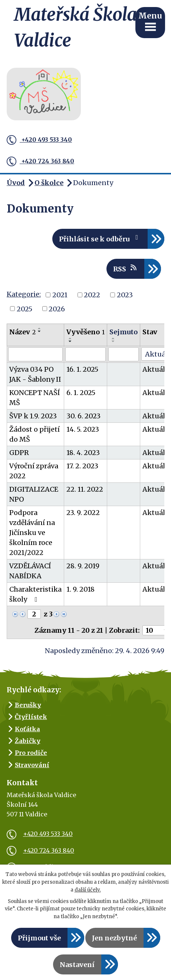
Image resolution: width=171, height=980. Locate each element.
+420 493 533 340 (39, 140)
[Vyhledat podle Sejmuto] (124, 354)
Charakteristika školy (35, 594)
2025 (24, 309)
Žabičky (28, 741)
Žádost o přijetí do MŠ (34, 434)
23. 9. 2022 (83, 513)
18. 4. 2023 (83, 453)
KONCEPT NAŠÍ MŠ (35, 398)
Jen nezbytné (114, 938)
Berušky (28, 705)
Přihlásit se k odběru (100, 239)
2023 (125, 295)
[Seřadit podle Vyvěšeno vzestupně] (70, 338)
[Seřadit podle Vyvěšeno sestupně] (70, 341)
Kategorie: (24, 294)
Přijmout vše (39, 938)
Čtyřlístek (31, 717)
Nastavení (77, 965)
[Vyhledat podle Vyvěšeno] (85, 354)
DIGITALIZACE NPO (34, 494)
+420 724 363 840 (40, 161)
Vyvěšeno (85, 332)
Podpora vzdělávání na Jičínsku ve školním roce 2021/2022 (32, 533)
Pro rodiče (31, 753)
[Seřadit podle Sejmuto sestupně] (114, 341)
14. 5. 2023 (83, 429)
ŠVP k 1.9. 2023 (33, 416)
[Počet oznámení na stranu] (156, 630)
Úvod (16, 183)
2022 (92, 295)
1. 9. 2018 (80, 589)
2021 (60, 295)
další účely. (88, 890)
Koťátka (27, 729)
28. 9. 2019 (83, 566)
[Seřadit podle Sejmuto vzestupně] (114, 338)
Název (22, 332)
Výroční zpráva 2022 (34, 471)
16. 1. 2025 (82, 369)
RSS (126, 269)
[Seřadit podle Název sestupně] (40, 331)
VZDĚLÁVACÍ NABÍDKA (30, 571)
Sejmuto (124, 332)
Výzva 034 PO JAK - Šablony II (35, 374)
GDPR (19, 453)
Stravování (32, 765)
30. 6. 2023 (83, 416)
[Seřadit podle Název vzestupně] (40, 328)
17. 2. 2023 (82, 466)
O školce (49, 183)
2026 (57, 309)
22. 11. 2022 (85, 489)
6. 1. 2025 (81, 393)
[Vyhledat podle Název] (35, 354)
